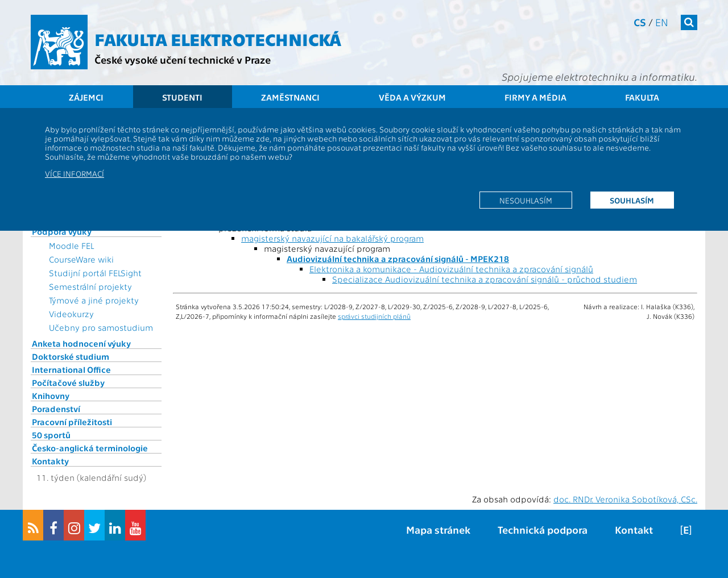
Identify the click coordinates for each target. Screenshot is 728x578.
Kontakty (50, 461)
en (662, 22)
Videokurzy (71, 314)
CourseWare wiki (81, 259)
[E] (686, 529)
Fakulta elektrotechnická (218, 39)
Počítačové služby (68, 382)
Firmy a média (535, 97)
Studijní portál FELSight (95, 273)
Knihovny (51, 396)
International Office (71, 369)
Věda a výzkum (412, 97)
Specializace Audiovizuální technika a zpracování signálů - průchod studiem (485, 279)
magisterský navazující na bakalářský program (332, 238)
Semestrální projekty (90, 286)
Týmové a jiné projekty (94, 300)
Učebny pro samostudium (101, 327)
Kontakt (634, 529)
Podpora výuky (62, 231)
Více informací (75, 173)
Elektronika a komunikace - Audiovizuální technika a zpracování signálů (451, 269)
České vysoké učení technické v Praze (183, 59)
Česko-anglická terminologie (90, 448)
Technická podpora (543, 529)
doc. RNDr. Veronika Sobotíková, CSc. (625, 499)
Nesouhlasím (526, 200)
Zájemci (86, 97)
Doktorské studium (71, 356)
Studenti (182, 97)
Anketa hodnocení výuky (81, 343)
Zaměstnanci (290, 97)
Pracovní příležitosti (72, 422)
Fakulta (642, 97)
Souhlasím (632, 200)
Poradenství (56, 409)
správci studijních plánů (374, 316)
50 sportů (51, 435)
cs (640, 22)
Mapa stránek (438, 529)
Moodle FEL (71, 246)
